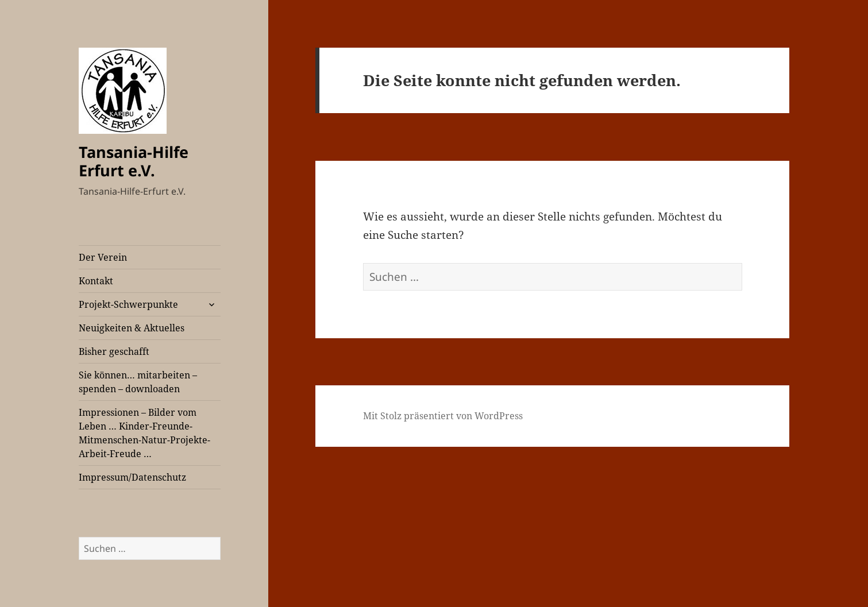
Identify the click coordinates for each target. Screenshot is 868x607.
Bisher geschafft (114, 351)
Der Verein (103, 257)
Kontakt (96, 281)
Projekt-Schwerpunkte (128, 304)
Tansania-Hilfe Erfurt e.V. (134, 161)
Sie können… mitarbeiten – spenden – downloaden (138, 382)
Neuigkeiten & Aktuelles (132, 328)
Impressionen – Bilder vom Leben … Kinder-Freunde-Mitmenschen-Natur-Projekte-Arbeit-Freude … (144, 433)
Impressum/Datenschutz (132, 477)
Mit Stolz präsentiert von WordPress (443, 416)
